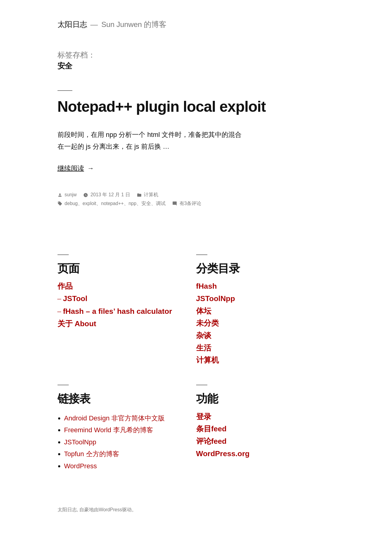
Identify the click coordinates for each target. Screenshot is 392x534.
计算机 (151, 195)
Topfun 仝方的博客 (92, 454)
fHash (207, 286)
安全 (146, 203)
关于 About (77, 324)
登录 (204, 417)
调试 (161, 203)
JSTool (75, 299)
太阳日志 (72, 24)
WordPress (81, 466)
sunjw (71, 195)
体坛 (204, 311)
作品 (65, 286)
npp (133, 203)
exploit (89, 203)
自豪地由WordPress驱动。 (108, 510)
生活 (204, 348)
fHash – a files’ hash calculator (117, 311)
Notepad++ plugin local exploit (162, 106)
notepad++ (112, 203)
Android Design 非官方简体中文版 (115, 418)
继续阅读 (76, 168)
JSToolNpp (216, 299)
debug (71, 203)
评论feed (211, 441)
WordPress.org (223, 454)
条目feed (211, 429)
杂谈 (204, 335)
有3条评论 (191, 203)
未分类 (208, 323)
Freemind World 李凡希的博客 (109, 430)
